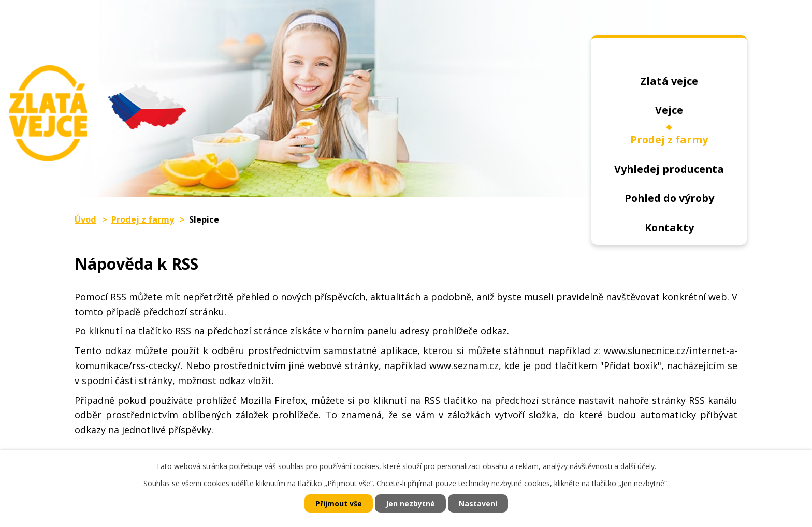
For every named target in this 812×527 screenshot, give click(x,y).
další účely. (638, 466)
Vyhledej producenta (669, 169)
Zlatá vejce (669, 81)
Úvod (669, 58)
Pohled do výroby (669, 198)
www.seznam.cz (464, 365)
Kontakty (669, 228)
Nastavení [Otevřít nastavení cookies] (478, 503)
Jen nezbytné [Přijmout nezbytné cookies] (410, 503)
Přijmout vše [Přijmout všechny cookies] (339, 503)
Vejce (669, 110)
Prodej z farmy (669, 140)
